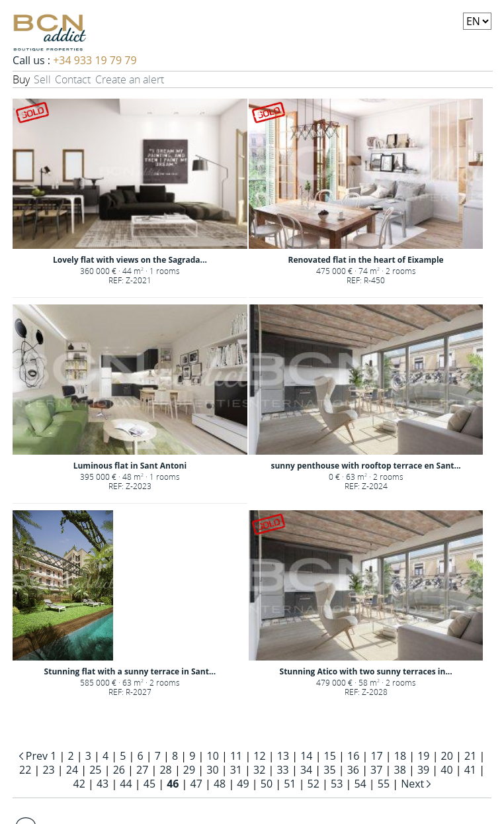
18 (400, 756)
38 (400, 770)
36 (353, 770)
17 (376, 756)
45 (149, 784)
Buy (21, 79)
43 (103, 784)
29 (189, 770)
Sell (42, 79)
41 (470, 770)
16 (353, 756)
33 (282, 770)
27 (142, 770)
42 (79, 784)
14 (306, 756)
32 (259, 770)
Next (414, 784)
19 (423, 756)
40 (446, 770)
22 (25, 770)
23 (48, 770)
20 (447, 756)
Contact (73, 79)
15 (330, 756)
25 (95, 770)
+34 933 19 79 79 (95, 60)
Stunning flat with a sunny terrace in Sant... (130, 671)
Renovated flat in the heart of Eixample (366, 260)
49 (243, 784)
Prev (37, 756)
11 (236, 756)
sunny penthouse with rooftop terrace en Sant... (365, 466)
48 (220, 784)
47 (196, 784)
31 (236, 770)
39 (423, 770)
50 (267, 784)
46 (173, 784)
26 (119, 770)
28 (165, 770)
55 (384, 784)
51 (290, 784)
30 (212, 770)
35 (329, 770)
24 (72, 770)
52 (314, 784)
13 (283, 756)
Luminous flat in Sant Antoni (130, 466)
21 (470, 756)
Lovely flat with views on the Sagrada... (130, 260)
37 (376, 770)
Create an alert (130, 79)
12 (259, 756)
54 (360, 784)
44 (126, 784)
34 (306, 770)
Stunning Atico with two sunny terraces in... (366, 671)
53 (337, 784)
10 (213, 756)
